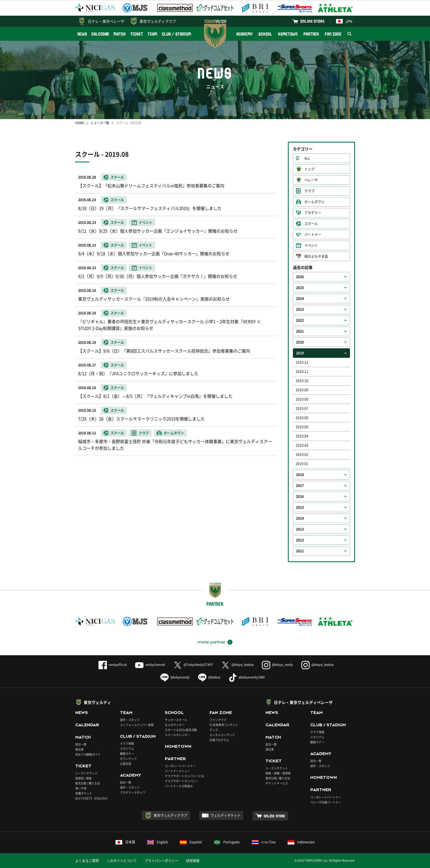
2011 (300, 551)
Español (191, 842)
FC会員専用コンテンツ (224, 725)
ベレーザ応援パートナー (326, 802)
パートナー (313, 235)
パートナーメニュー (177, 771)
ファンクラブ (218, 720)
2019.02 (302, 455)
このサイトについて (122, 861)
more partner (212, 642)
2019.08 (302, 399)
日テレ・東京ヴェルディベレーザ (303, 702)
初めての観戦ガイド (88, 754)
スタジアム (127, 748)
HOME (80, 123)
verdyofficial (113, 665)
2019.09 (302, 390)
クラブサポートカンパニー (182, 781)
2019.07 (302, 408)
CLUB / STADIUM (177, 34)
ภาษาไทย (264, 842)
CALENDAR (100, 34)
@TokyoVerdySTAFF (193, 665)
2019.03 (302, 445)
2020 (300, 342)
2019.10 (302, 381)
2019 (300, 353)
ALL (307, 158)
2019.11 (302, 372)
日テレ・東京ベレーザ (106, 21)
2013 (300, 529)
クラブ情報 (127, 743)
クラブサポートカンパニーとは (184, 776)
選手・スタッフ (130, 720)
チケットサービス (277, 783)
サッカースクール (176, 720)
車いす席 (81, 788)
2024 (300, 299)
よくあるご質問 (87, 861)
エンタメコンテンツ (222, 735)
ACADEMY (245, 34)
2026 (300, 277)
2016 (300, 496)
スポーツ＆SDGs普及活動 (181, 730)
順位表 (79, 749)
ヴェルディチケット (225, 815)
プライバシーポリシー (161, 861)
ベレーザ (311, 180)
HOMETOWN (288, 34)
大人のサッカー (175, 725)
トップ (309, 169)
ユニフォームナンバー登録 (137, 725)
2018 (300, 475)
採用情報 (193, 861)
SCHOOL (265, 34)
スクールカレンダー (177, 735)
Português (227, 842)
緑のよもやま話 (316, 256)
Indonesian (301, 842)
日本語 (125, 842)
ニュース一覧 (100, 123)
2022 (300, 320)
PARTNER (311, 34)
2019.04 (302, 436)
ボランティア (128, 759)
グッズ (214, 730)
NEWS (82, 34)
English (158, 842)
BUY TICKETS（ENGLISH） (92, 798)
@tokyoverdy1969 (247, 677)
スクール (311, 224)
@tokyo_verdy (277, 665)
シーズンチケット (86, 773)
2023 (300, 309)
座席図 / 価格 (83, 778)
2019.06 (302, 418)
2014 (300, 518)
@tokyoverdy (175, 677)
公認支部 (126, 764)
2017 (300, 486)
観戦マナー (127, 754)
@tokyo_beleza (237, 665)
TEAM (153, 34)
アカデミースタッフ (133, 792)
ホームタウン (314, 202)
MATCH (120, 34)
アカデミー (313, 213)
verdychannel (150, 665)
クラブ (309, 191)
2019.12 (302, 362)
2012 (300, 540)
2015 (300, 507)
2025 (300, 288)
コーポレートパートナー (180, 766)
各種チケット (84, 793)
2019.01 (302, 464)
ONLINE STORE (312, 21)
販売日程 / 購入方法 (88, 783)
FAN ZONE (333, 34)
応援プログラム (219, 740)
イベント (311, 245)
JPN (344, 21)
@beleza (209, 677)
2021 (300, 331)
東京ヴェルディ (97, 702)
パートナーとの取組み (179, 786)
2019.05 (302, 427)
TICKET (137, 34)
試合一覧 (81, 744)
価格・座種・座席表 (278, 773)
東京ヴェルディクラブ (158, 21)
